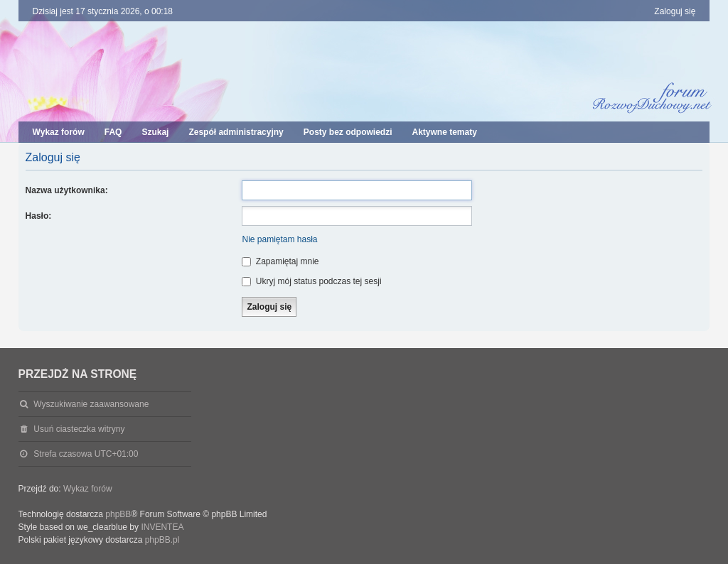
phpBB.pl (162, 540)
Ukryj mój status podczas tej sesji (311, 281)
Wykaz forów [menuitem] (59, 132)
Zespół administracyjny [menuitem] (236, 132)
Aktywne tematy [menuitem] (444, 132)
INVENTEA (162, 527)
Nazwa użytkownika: (67, 190)
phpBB (118, 514)
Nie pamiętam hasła (279, 239)
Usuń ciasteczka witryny (79, 429)
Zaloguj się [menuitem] (675, 11)
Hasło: (39, 216)
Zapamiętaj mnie (280, 261)
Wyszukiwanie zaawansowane (91, 404)
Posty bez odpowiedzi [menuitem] (348, 132)
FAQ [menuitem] (113, 132)
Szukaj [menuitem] (155, 132)
